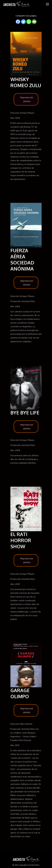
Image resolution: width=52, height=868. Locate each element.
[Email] (34, 22)
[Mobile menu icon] (47, 4)
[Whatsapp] (29, 22)
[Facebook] (18, 22)
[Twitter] (23, 22)
